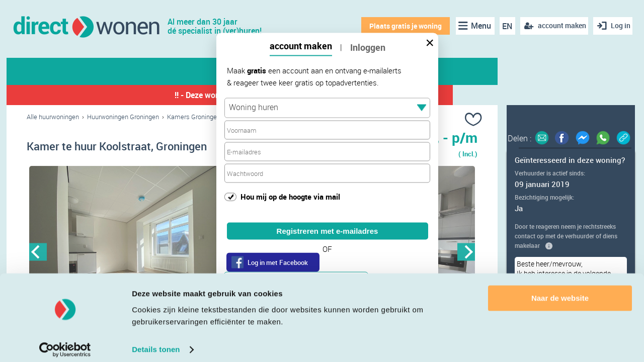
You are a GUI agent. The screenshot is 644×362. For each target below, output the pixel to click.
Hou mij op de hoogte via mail (290, 196)
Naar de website (560, 291)
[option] (139, 254)
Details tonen (156, 342)
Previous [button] (38, 254)
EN (504, 26)
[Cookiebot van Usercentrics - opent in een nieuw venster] (65, 342)
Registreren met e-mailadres (328, 231)
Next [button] (466, 254)
